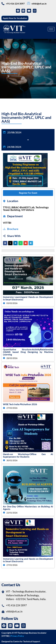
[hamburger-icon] (51, 29)
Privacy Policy (17, 636)
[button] (5, 243)
